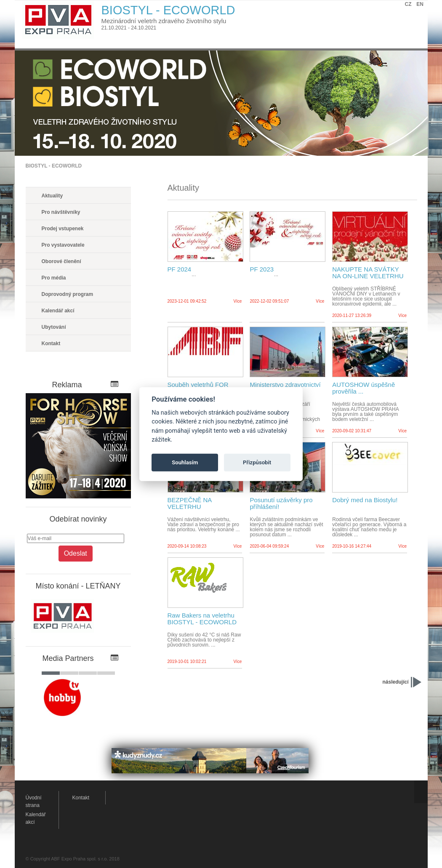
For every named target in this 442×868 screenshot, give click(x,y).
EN (420, 4)
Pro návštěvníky (61, 212)
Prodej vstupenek (63, 229)
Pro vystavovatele (63, 245)
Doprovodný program (68, 294)
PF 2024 (180, 269)
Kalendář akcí (58, 311)
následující (395, 682)
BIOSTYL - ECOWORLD (54, 166)
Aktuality (52, 196)
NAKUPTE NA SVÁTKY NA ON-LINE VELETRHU (368, 273)
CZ (408, 4)
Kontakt (51, 343)
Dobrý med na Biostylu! (365, 500)
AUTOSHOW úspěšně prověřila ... (363, 388)
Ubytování (54, 327)
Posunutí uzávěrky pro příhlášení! (281, 503)
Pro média (54, 278)
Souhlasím (185, 462)
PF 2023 (262, 269)
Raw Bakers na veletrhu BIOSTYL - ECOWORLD (202, 619)
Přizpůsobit (257, 462)
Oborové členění (61, 261)
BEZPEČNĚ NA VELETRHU (190, 503)
